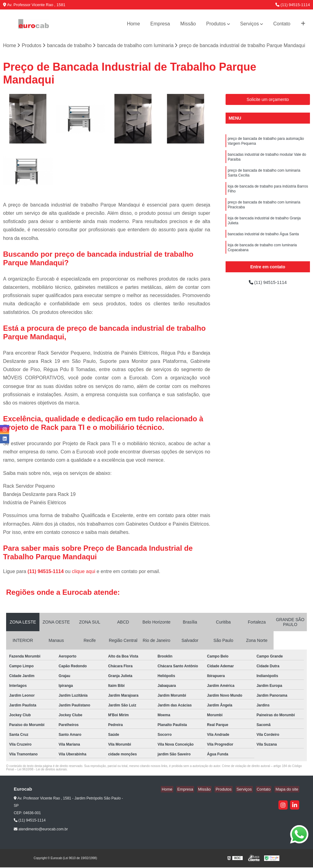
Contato (282, 24)
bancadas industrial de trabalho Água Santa (263, 242)
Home (133, 24)
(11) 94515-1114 (293, 5)
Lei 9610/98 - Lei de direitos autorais (42, 770)
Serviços (250, 24)
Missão (188, 24)
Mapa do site (288, 790)
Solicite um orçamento (268, 100)
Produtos (216, 24)
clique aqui (84, 572)
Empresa (160, 24)
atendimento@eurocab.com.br (41, 830)
